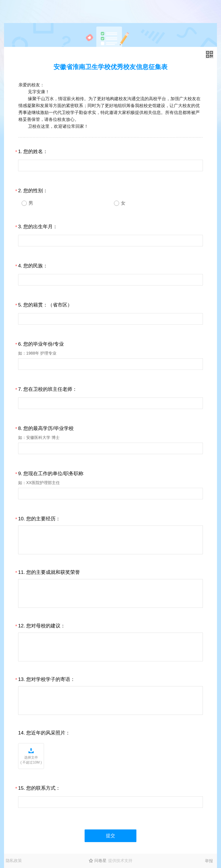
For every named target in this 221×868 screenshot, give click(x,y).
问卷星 (100, 861)
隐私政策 (14, 861)
